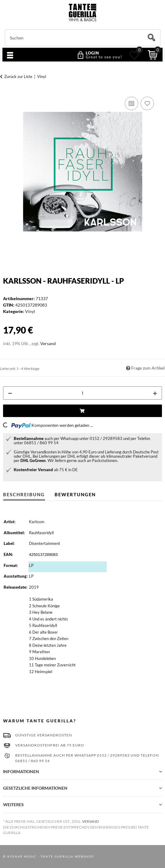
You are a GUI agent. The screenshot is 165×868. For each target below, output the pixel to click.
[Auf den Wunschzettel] (147, 103)
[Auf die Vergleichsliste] (131, 103)
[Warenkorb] (153, 55)
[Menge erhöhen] (155, 393)
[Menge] (82, 393)
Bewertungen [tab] (75, 494)
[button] (97, 55)
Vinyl (30, 311)
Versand (48, 343)
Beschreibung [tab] (24, 494)
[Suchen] (83, 38)
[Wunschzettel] (134, 55)
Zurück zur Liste (18, 76)
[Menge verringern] (10, 393)
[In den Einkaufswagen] (82, 411)
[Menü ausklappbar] (10, 56)
